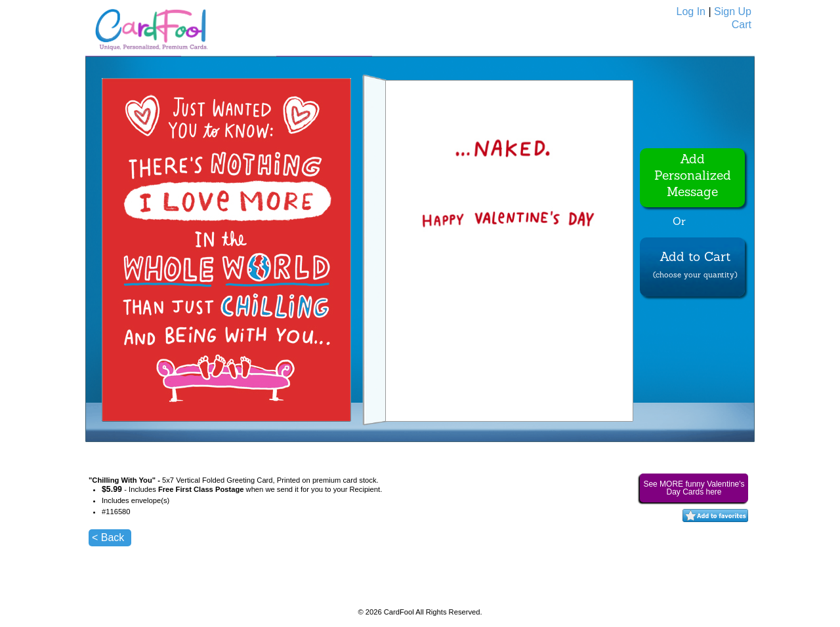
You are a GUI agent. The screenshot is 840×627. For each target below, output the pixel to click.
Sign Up (733, 11)
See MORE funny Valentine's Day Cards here (694, 488)
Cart (742, 25)
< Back (108, 537)
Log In (691, 11)
